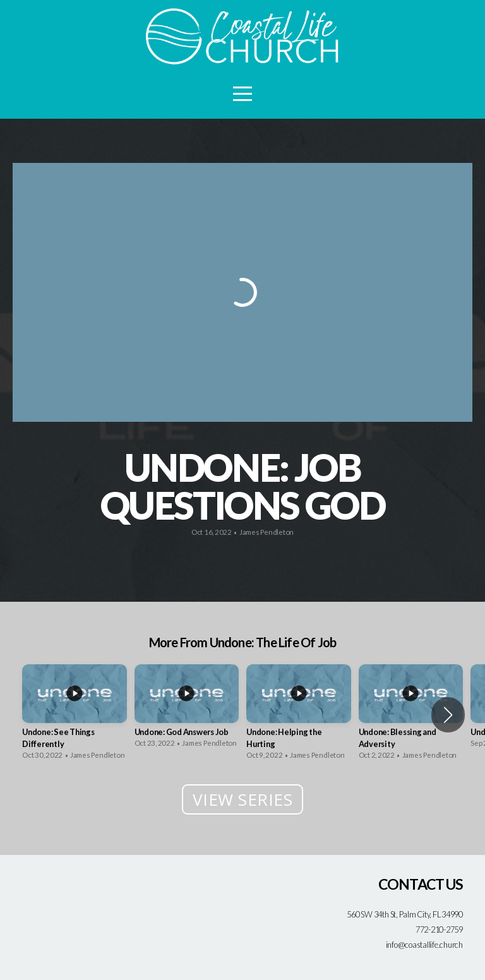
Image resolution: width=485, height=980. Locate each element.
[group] (75, 715)
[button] (448, 715)
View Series (243, 799)
